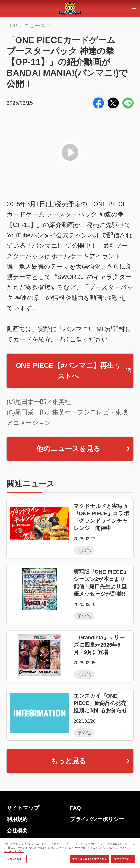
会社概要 (17, 830)
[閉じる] (134, 846)
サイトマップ (23, 808)
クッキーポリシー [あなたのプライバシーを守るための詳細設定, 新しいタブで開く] (14, 853)
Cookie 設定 (15, 861)
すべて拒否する (123, 861)
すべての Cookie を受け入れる (89, 861)
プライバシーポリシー (97, 819)
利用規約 (17, 819)
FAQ (75, 808)
